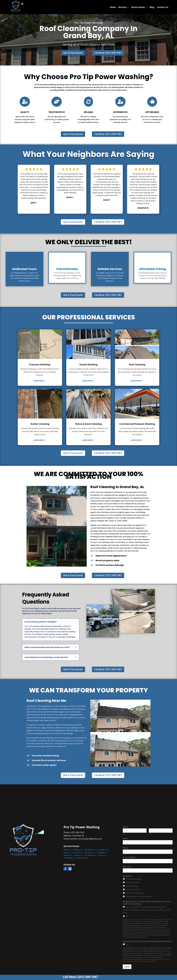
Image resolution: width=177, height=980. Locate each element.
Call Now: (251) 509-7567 (108, 53)
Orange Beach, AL (91, 850)
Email (126, 839)
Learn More (39, 381)
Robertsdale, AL (69, 858)
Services (122, 7)
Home (113, 7)
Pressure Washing (134, 879)
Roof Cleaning (132, 886)
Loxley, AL (102, 855)
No (127, 916)
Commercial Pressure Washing (139, 897)
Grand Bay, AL (90, 852)
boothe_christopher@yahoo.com (86, 839)
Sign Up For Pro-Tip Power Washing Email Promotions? (147, 941)
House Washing (132, 882)
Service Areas (138, 7)
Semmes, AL (68, 855)
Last (150, 834)
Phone (126, 848)
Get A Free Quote (73, 53)
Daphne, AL (104, 850)
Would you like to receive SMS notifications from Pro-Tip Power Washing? (147, 903)
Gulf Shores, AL (83, 858)
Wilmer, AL (79, 855)
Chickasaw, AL (102, 852)
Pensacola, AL (77, 852)
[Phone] (148, 852)
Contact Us (162, 7)
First (124, 834)
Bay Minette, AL (90, 855)
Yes (127, 944)
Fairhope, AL (78, 850)
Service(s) (128, 876)
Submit (127, 967)
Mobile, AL (67, 850)
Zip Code (127, 867)
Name (126, 827)
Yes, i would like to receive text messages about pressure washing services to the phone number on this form (146, 910)
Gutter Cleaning (132, 889)
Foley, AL (67, 852)
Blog (152, 7)
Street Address (130, 857)
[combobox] (125, 852)
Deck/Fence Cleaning (135, 893)
